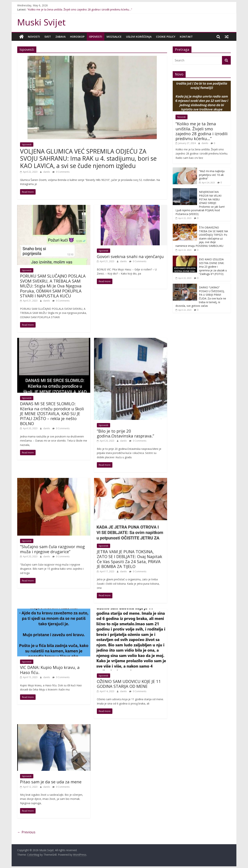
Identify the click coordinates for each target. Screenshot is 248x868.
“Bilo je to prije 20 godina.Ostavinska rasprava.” (125, 433)
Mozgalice (114, 37)
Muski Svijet (41, 22)
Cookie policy (166, 37)
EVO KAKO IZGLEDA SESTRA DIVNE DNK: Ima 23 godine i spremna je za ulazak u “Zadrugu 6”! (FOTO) (213, 266)
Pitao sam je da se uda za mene (51, 782)
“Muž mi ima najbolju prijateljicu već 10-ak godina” (212, 175)
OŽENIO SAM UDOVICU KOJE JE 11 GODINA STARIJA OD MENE (129, 684)
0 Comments (61, 172)
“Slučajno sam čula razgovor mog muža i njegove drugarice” (52, 549)
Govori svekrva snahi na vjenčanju (130, 256)
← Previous (26, 832)
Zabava (61, 37)
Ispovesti (96, 37)
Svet (48, 37)
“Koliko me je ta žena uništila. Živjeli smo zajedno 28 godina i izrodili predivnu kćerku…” (80, 9)
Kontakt (186, 37)
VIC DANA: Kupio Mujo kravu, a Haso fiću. (50, 670)
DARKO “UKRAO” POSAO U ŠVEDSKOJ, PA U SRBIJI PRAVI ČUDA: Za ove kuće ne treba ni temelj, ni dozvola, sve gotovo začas (201, 297)
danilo (47, 172)
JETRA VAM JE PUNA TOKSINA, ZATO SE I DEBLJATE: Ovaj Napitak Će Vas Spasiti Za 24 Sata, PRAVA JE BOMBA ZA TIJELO (130, 559)
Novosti (34, 37)
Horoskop (77, 37)
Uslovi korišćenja (139, 37)
